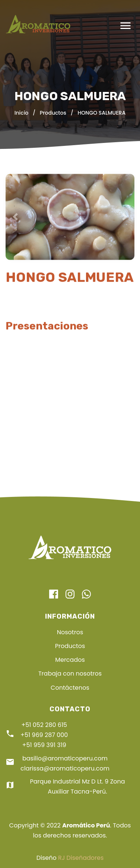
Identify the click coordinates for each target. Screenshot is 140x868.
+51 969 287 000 (44, 735)
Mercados (70, 660)
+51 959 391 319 (44, 745)
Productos (53, 113)
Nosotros (70, 632)
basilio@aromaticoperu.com (65, 758)
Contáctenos (70, 688)
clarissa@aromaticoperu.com (65, 768)
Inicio (22, 113)
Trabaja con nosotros (70, 674)
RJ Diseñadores (81, 858)
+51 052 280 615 (44, 725)
